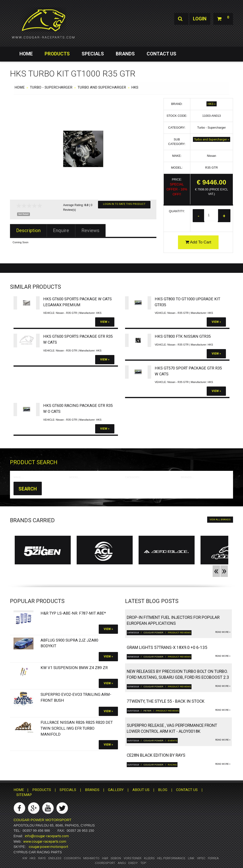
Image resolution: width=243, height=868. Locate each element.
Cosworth (72, 858)
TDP (143, 863)
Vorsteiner (133, 858)
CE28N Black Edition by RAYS (156, 756)
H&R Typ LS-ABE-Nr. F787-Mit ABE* (73, 614)
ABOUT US (141, 790)
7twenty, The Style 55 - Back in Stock (166, 702)
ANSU (122, 863)
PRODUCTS (57, 54)
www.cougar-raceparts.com (45, 841)
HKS (135, 87)
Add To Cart (198, 242)
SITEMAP (24, 795)
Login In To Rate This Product (124, 204)
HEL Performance (171, 858)
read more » (223, 632)
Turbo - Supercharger (51, 87)
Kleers (149, 858)
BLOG (163, 790)
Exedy (133, 863)
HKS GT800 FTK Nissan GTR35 (183, 336)
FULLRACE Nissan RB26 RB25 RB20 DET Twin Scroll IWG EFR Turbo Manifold (77, 729)
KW (25, 858)
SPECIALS (93, 54)
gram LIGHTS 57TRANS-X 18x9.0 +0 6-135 (167, 648)
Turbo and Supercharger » (212, 139)
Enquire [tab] (61, 230)
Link (191, 858)
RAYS (42, 858)
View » (105, 322)
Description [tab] (28, 230)
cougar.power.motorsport (48, 847)
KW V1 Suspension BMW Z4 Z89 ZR (74, 668)
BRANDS (125, 54)
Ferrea (213, 858)
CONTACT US (161, 54)
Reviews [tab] (90, 230)
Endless (55, 858)
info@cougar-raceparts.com (47, 836)
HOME (26, 54)
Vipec (201, 858)
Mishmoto (91, 858)
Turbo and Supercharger (102, 87)
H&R (105, 858)
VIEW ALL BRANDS (220, 519)
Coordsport (105, 863)
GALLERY (116, 790)
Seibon (116, 858)
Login (199, 19)
